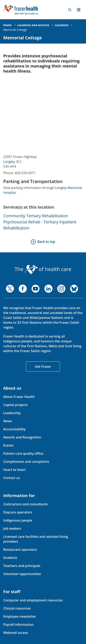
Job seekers (12, 528)
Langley (9, 162)
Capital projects (15, 405)
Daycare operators (18, 512)
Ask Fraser (43, 366)
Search (70, 10)
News (8, 421)
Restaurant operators (20, 550)
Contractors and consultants (25, 504)
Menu (79, 10)
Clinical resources (17, 608)
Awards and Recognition (22, 437)
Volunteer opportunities (22, 574)
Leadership (12, 413)
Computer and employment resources (33, 600)
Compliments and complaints (26, 462)
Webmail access (16, 633)
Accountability (14, 429)
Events (8, 445)
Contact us (12, 478)
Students (10, 558)
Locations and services (33, 25)
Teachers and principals (22, 566)
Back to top (46, 242)
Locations (62, 25)
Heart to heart (14, 470)
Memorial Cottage (15, 30)
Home (7, 25)
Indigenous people (18, 520)
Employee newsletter (20, 616)
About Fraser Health (19, 397)
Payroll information (18, 625)
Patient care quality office (23, 453)
